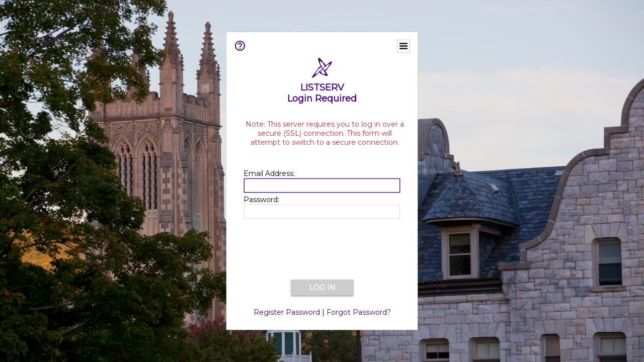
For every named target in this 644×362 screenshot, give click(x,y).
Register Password (287, 312)
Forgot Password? (359, 312)
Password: (261, 200)
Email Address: (269, 173)
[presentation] (322, 250)
